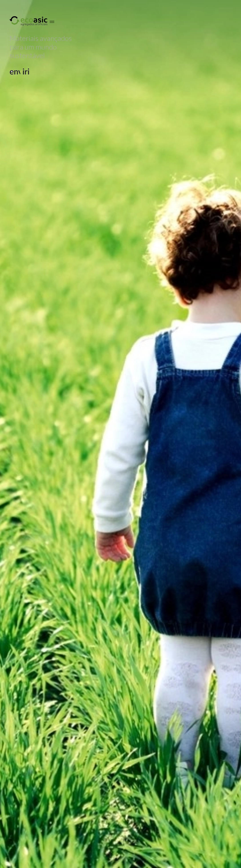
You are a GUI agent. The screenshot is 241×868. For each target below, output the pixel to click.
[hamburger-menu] (52, 21)
